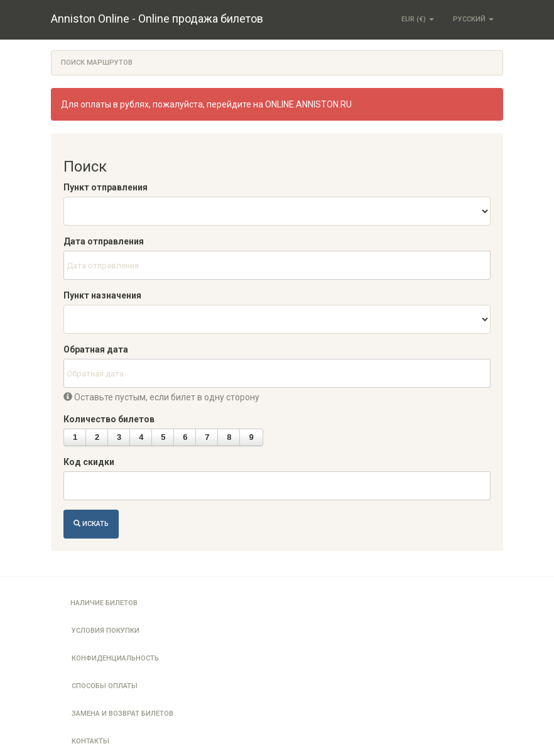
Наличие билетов (104, 603)
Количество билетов (109, 419)
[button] (75, 437)
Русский (473, 19)
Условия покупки (106, 631)
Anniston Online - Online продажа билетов (157, 19)
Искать (91, 524)
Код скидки (89, 462)
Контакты (90, 741)
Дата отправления (104, 241)
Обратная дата (96, 349)
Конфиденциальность (115, 658)
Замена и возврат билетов (122, 714)
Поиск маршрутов (97, 63)
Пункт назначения (102, 295)
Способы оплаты (105, 686)
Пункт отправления (106, 187)
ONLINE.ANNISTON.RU (308, 104)
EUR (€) (418, 19)
